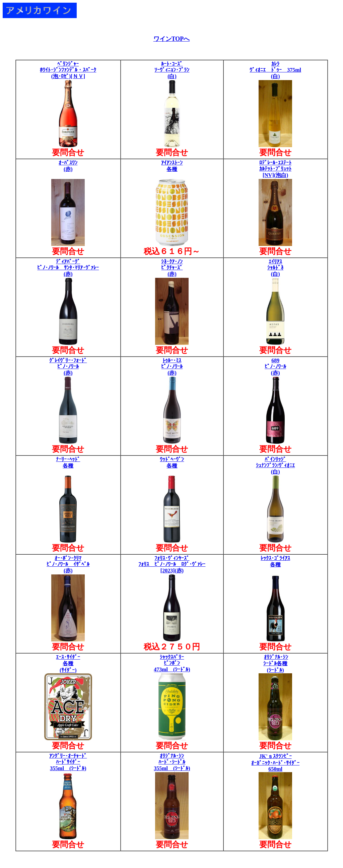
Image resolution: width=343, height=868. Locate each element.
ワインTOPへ (172, 39)
